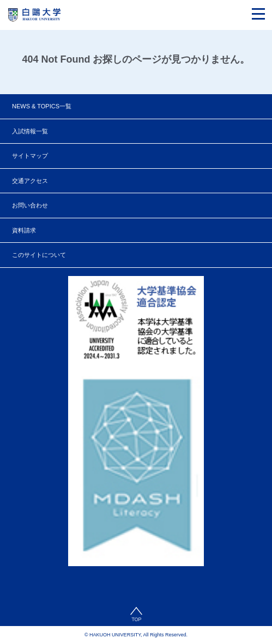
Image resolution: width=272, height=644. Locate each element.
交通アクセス (30, 181)
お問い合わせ (30, 205)
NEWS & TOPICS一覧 (42, 106)
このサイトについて (39, 255)
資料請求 (24, 230)
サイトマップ (30, 156)
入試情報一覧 (30, 131)
